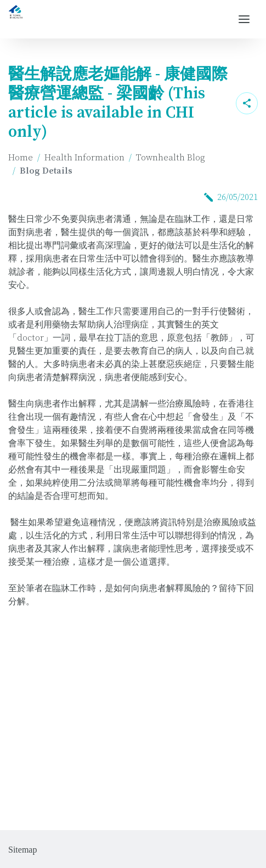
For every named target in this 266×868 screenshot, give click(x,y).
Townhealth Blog (170, 158)
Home (21, 158)
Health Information (84, 158)
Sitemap (22, 850)
